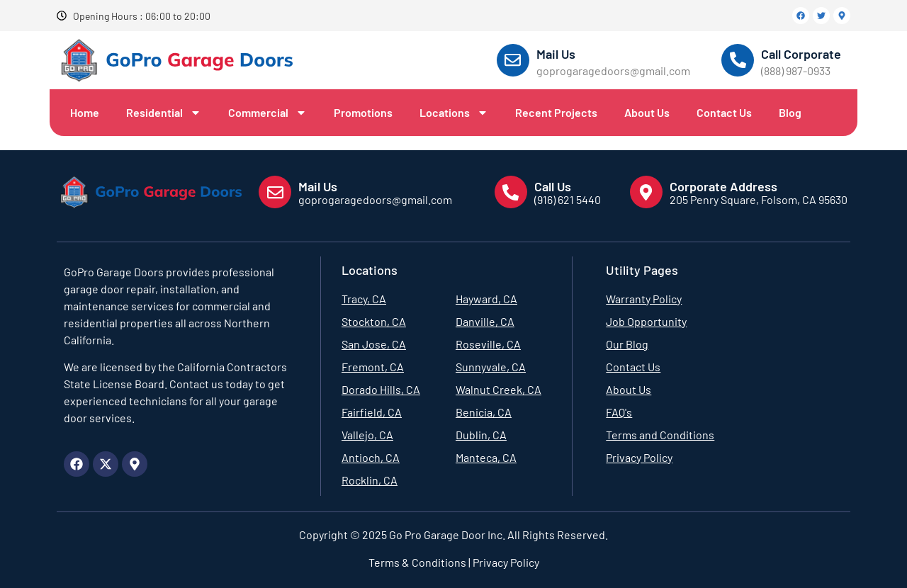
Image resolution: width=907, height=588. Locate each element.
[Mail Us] (513, 60)
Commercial (267, 113)
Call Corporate (801, 54)
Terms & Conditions (417, 562)
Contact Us (724, 112)
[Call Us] (511, 192)
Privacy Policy (505, 562)
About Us (647, 112)
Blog (790, 112)
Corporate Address (723, 186)
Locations (454, 113)
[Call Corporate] (738, 60)
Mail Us (556, 54)
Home (85, 112)
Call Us (553, 186)
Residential (164, 113)
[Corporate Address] (646, 192)
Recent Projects (556, 112)
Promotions (363, 112)
